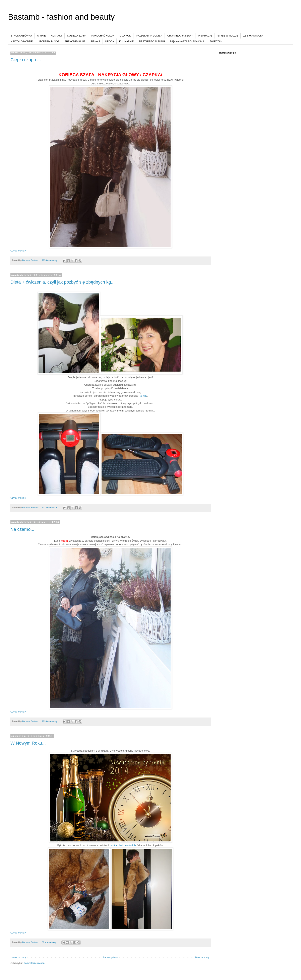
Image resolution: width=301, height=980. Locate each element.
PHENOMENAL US (75, 42)
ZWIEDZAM (216, 42)
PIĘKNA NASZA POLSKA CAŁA (187, 42)
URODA (110, 42)
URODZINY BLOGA (49, 42)
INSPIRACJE (205, 36)
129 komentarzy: (50, 721)
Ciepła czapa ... (26, 60)
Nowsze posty (19, 958)
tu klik (143, 396)
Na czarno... (22, 529)
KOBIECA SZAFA (77, 36)
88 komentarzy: (50, 942)
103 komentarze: (50, 508)
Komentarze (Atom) (34, 963)
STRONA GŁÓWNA (21, 36)
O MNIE (41, 36)
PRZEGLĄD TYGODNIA (149, 36)
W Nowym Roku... (28, 743)
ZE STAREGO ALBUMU (152, 42)
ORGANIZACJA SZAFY (180, 36)
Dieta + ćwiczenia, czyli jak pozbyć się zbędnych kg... (63, 282)
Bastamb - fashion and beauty (61, 17)
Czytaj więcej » (18, 251)
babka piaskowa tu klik (123, 845)
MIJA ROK (125, 36)
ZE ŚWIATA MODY (253, 36)
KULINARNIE (126, 42)
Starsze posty (202, 958)
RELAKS (95, 42)
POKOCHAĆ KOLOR (103, 36)
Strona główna (111, 958)
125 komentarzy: (50, 260)
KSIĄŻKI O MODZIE (22, 42)
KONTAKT (57, 36)
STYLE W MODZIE (228, 36)
